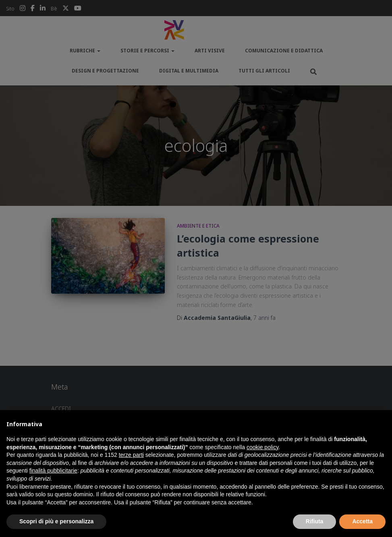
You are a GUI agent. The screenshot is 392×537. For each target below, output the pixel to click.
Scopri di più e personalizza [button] (56, 521)
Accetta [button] (362, 521)
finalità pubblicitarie (53, 471)
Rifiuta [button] (315, 521)
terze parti (131, 455)
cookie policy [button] (262, 447)
